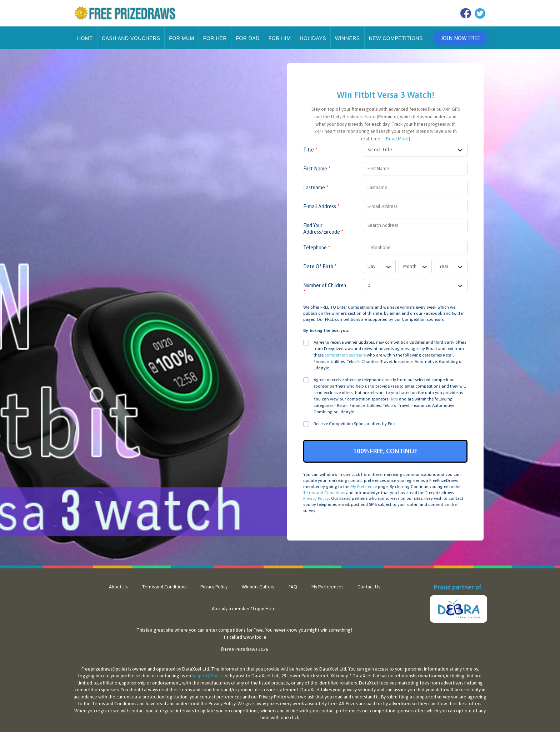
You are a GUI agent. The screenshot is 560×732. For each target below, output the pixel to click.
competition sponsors (345, 355)
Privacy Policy (316, 498)
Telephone (317, 248)
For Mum (181, 38)
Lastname (316, 188)
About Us (118, 587)
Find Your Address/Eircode (323, 229)
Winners (347, 38)
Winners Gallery (258, 587)
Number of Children (325, 289)
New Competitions (396, 38)
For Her (215, 38)
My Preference (364, 487)
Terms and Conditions (324, 493)
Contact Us (369, 587)
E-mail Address (321, 206)
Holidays (313, 38)
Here (394, 399)
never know (286, 630)
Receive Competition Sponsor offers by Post (355, 424)
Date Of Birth (320, 267)
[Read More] (397, 139)
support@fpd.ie (208, 676)
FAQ (293, 587)
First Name (317, 169)
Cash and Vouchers (131, 38)
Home (85, 38)
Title (310, 150)
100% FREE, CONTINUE (385, 451)
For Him (280, 38)
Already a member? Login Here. (244, 609)
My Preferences (327, 587)
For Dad (248, 38)
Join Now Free (460, 38)
